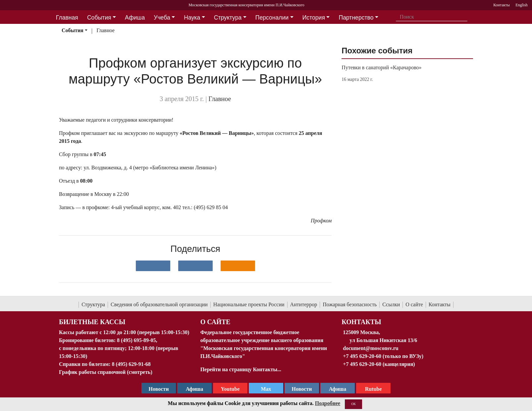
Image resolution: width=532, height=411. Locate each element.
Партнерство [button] (356, 18)
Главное (106, 30)
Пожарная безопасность (350, 304)
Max (266, 389)
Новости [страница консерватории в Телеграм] (159, 389)
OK (353, 404)
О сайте (414, 304)
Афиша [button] (135, 18)
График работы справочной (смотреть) (106, 372)
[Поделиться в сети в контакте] (153, 266)
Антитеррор (304, 304)
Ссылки (391, 304)
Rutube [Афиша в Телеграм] (373, 389)
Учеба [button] (162, 18)
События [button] (99, 18)
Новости (302, 389)
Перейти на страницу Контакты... (241, 369)
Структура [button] (228, 18)
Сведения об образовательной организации (159, 304)
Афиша (338, 389)
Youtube (230, 389)
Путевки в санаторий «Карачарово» (381, 67)
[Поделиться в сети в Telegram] (195, 266)
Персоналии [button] (272, 18)
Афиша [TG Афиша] (195, 389)
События (73, 30)
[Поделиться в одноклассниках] (238, 266)
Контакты (440, 304)
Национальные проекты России (249, 304)
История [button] (314, 18)
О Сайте (215, 322)
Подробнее (328, 403)
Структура (93, 304)
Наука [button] (192, 18)
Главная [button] (67, 18)
